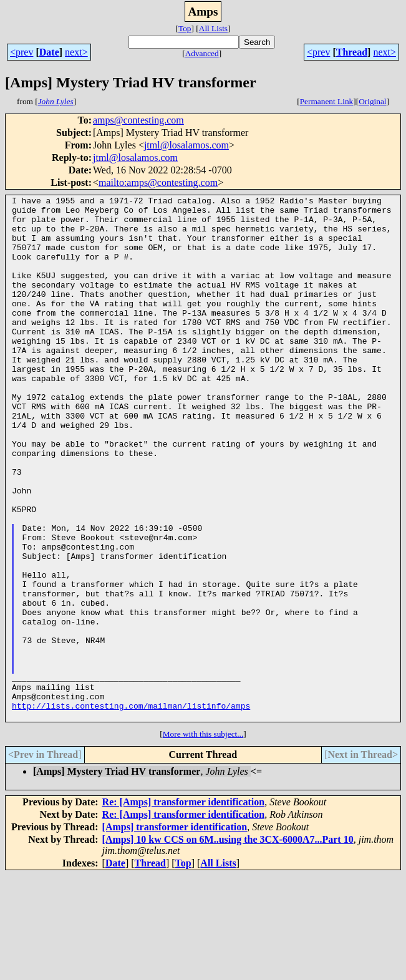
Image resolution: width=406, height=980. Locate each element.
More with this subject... (203, 839)
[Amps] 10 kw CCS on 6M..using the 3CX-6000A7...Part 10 (228, 944)
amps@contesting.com (138, 120)
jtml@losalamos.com (186, 145)
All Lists (213, 28)
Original (372, 101)
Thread (352, 52)
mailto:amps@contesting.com (158, 182)
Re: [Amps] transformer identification (184, 907)
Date (49, 52)
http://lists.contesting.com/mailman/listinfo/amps (131, 808)
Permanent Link (327, 101)
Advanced (202, 53)
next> (76, 52)
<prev (22, 52)
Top (185, 28)
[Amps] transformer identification (175, 932)
